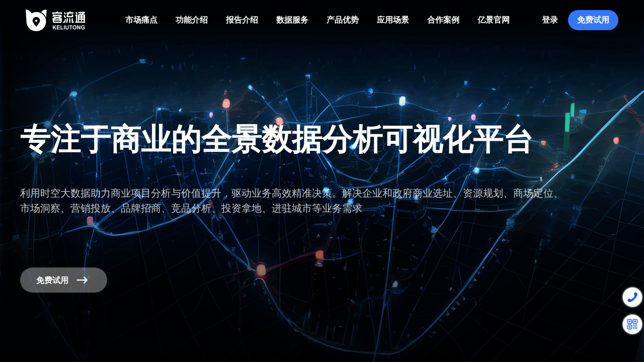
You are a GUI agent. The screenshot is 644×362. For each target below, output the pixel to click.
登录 (550, 20)
